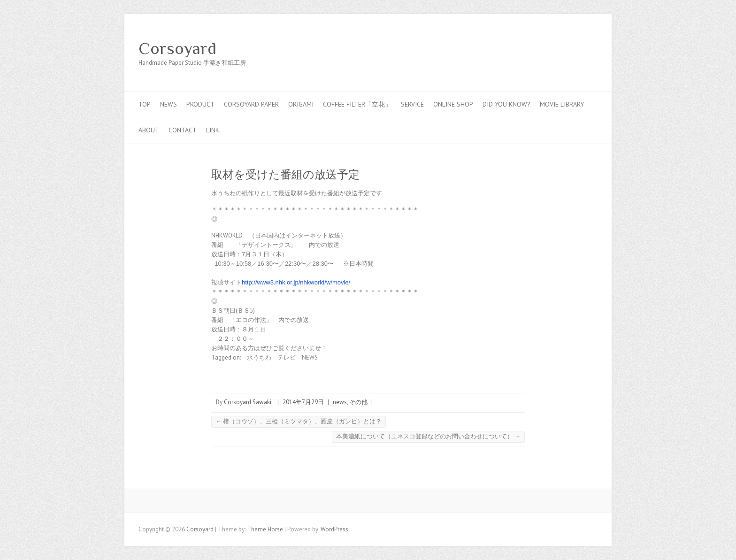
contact (183, 130)
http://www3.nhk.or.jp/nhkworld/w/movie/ (296, 282)
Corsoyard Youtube (574, 48)
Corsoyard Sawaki (248, 402)
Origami (301, 104)
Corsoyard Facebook (546, 48)
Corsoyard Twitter (560, 48)
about (149, 130)
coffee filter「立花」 (357, 104)
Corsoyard (177, 48)
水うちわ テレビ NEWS (282, 357)
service (412, 104)
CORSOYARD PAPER (251, 104)
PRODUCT (200, 104)
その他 (358, 402)
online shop (453, 104)
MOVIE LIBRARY (562, 104)
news (169, 104)
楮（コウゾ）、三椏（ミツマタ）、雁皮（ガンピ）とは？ (299, 421)
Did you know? (506, 104)
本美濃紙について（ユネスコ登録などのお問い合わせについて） (428, 436)
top (145, 104)
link (213, 130)
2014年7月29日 (303, 402)
